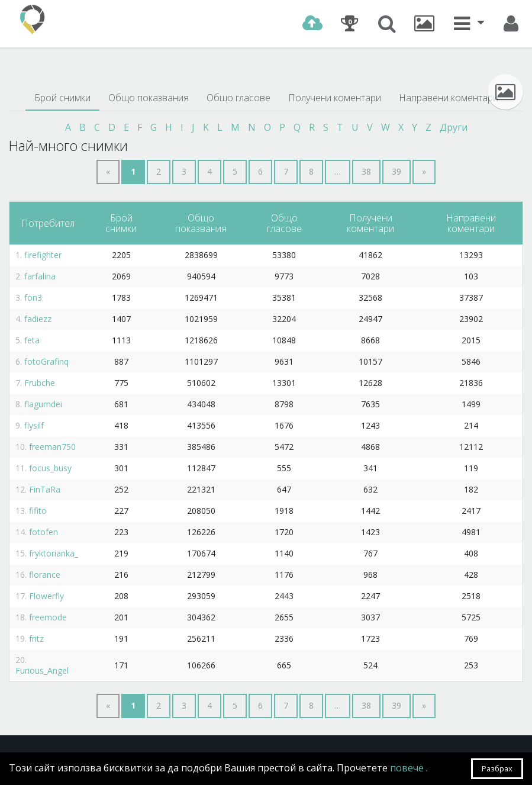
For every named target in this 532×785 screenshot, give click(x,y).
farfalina (40, 276)
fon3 (33, 297)
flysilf (34, 425)
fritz (36, 638)
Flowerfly (46, 596)
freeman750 (52, 447)
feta (32, 340)
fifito (38, 511)
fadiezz (38, 319)
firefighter (43, 255)
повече (408, 768)
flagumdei (43, 404)
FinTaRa (45, 489)
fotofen (43, 532)
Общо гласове (238, 98)
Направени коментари (449, 98)
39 (396, 171)
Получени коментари (335, 98)
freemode (48, 617)
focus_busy (50, 468)
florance (45, 575)
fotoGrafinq (46, 361)
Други (454, 127)
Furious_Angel (42, 670)
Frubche (40, 383)
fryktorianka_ (54, 553)
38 (366, 171)
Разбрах (497, 768)
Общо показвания (149, 98)
